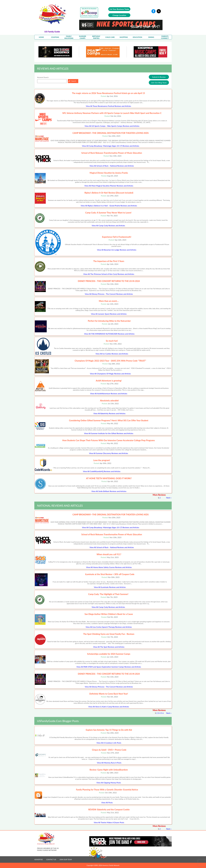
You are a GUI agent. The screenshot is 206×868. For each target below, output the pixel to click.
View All (108, 106)
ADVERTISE (39, 859)
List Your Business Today (119, 9)
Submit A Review (159, 77)
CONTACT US (51, 859)
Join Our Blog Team (159, 83)
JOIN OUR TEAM (66, 859)
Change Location (119, 15)
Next (168, 498)
